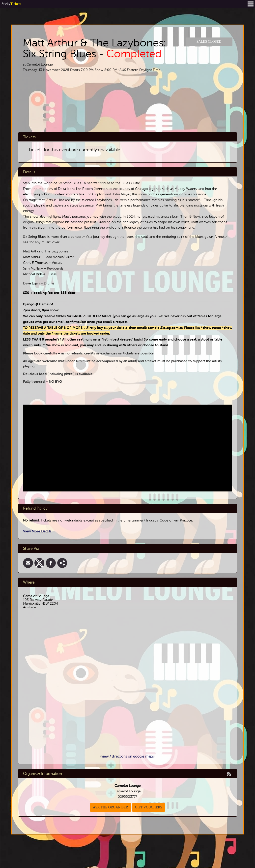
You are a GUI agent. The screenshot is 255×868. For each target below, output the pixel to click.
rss (229, 774)
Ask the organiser (111, 807)
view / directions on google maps (127, 756)
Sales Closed (209, 42)
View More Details (37, 531)
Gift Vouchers (149, 807)
